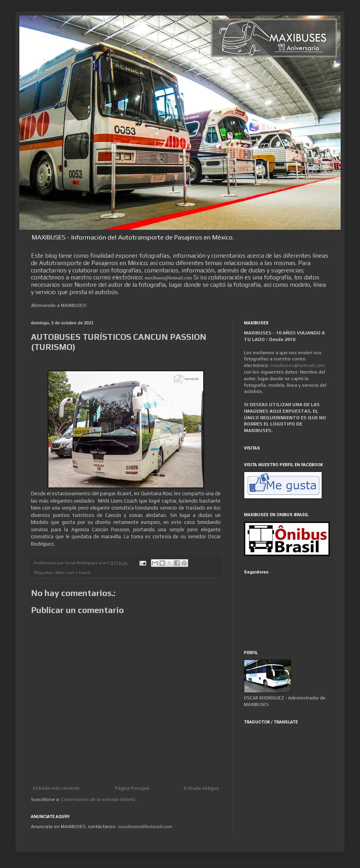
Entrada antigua (201, 788)
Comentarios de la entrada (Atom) (98, 799)
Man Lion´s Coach (73, 572)
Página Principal (132, 788)
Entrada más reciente (56, 788)
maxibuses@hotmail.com (297, 365)
